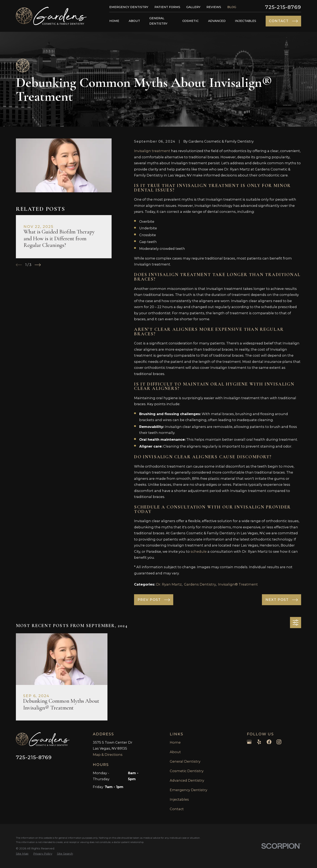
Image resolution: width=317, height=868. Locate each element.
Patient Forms (167, 7)
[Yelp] (259, 742)
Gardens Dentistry (200, 584)
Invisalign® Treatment (238, 584)
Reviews (214, 7)
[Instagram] (279, 742)
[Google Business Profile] (249, 742)
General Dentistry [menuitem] (158, 21)
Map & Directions (108, 755)
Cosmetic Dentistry (187, 771)
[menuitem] (22, 854)
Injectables (179, 799)
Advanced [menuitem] (217, 21)
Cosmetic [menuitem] (190, 21)
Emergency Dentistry (129, 7)
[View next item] (38, 265)
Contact (177, 809)
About (175, 752)
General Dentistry (185, 761)
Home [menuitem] (114, 21)
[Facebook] (269, 742)
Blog (232, 7)
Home (175, 742)
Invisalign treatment (152, 151)
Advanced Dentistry (187, 780)
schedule (199, 551)
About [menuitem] (134, 21)
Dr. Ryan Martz (169, 584)
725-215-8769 (283, 7)
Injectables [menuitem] (246, 21)
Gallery (193, 7)
